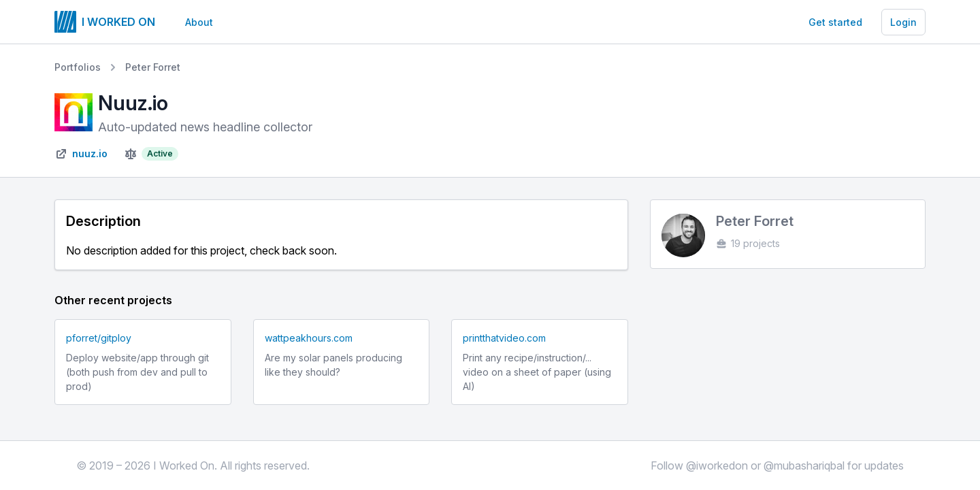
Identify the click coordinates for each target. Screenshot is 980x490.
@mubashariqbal (804, 465)
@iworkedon (717, 465)
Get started (835, 22)
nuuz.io (90, 153)
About (199, 22)
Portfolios (78, 67)
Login (903, 22)
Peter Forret (153, 67)
